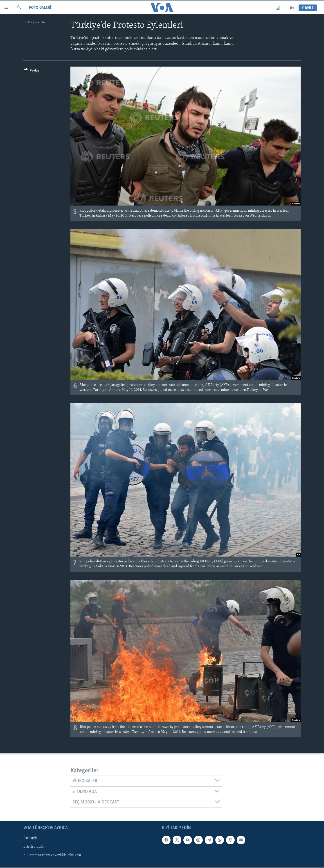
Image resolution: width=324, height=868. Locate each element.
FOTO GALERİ (40, 8)
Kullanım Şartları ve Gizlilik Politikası (52, 855)
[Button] (31, 71)
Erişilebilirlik (34, 847)
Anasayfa (31, 838)
